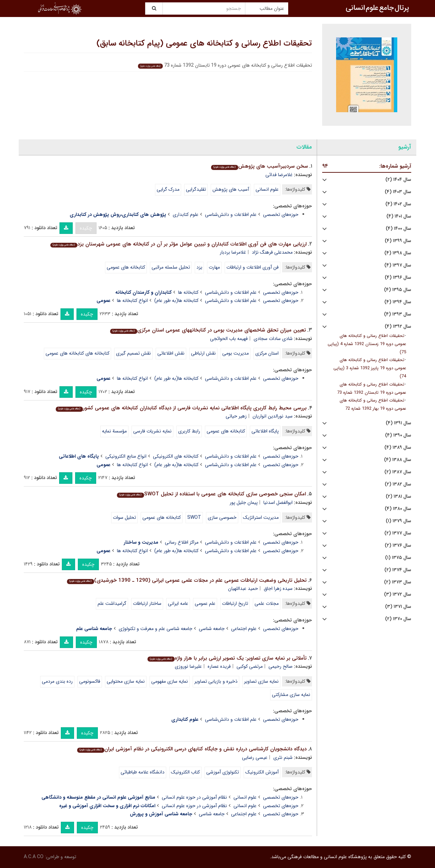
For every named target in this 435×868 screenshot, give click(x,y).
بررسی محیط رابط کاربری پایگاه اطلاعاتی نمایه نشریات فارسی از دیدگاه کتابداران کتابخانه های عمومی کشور (181, 408)
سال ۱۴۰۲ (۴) (398, 204)
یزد (199, 267)
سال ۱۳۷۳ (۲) (398, 582)
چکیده (86, 228)
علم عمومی (205, 603)
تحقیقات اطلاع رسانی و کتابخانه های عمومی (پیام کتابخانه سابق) (204, 44)
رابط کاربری (189, 431)
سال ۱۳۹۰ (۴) (398, 435)
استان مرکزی (267, 353)
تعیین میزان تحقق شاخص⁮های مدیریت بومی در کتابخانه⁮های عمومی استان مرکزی (208, 330)
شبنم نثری (283, 758)
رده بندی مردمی (57, 681)
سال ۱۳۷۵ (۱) (398, 558)
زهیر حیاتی (236, 416)
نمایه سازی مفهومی (170, 681)
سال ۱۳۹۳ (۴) (398, 314)
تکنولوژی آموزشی (223, 772)
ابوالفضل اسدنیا (278, 503)
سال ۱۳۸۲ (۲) (398, 484)
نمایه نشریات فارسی (152, 431)
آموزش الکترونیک (262, 772)
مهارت (214, 267)
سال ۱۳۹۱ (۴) (398, 423)
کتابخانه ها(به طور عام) (176, 301)
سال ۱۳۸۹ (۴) (398, 448)
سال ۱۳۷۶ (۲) (398, 546)
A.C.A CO (34, 857)
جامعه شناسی (212, 629)
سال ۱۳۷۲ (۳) (398, 594)
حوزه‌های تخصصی (281, 215)
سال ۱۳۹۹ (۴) (398, 241)
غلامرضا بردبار (233, 252)
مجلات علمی (267, 603)
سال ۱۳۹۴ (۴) (398, 302)
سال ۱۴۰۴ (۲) (398, 180)
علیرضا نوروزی (188, 666)
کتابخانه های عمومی (126, 267)
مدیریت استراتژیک (261, 517)
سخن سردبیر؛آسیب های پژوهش (259, 166)
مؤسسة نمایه (114, 431)
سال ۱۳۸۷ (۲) (398, 472)
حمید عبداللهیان (243, 589)
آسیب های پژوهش (231, 189)
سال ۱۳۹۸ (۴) (398, 253)
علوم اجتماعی (244, 629)
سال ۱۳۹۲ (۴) (398, 327)
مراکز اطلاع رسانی (182, 542)
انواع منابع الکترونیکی (126, 456)
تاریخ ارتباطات (235, 603)
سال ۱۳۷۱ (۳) (398, 607)
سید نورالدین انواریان (273, 416)
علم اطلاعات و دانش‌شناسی (231, 215)
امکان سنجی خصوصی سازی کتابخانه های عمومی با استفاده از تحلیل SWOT (211, 494)
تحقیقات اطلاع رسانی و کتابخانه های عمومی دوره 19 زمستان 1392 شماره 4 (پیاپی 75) (367, 344)
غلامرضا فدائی (279, 175)
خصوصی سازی (222, 517)
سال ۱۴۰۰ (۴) (398, 229)
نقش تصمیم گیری (133, 353)
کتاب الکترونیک (185, 772)
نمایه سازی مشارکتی (291, 695)
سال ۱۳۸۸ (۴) (398, 460)
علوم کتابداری (186, 215)
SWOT (194, 517)
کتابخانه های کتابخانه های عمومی (77, 353)
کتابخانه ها (188, 292)
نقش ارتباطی (203, 353)
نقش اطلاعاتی (171, 353)
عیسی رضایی (255, 758)
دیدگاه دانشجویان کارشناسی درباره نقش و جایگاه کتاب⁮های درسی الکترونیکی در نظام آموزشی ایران (192, 749)
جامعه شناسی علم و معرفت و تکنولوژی (155, 629)
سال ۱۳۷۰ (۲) (398, 619)
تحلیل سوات (124, 517)
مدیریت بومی (236, 353)
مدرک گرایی (168, 189)
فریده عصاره (219, 666)
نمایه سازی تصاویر (261, 681)
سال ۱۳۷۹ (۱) (398, 521)
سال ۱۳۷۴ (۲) (398, 570)
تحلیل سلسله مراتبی (171, 267)
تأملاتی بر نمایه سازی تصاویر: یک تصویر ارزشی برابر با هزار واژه (227, 658)
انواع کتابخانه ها (132, 301)
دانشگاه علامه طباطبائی (143, 772)
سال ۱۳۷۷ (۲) (398, 533)
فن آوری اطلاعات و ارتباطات (253, 267)
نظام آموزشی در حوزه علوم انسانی (194, 797)
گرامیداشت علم (112, 603)
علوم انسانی (267, 189)
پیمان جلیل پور (244, 503)
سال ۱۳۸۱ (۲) (398, 497)
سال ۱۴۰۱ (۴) (399, 216)
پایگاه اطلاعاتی (265, 431)
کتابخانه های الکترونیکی (176, 456)
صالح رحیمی (281, 666)
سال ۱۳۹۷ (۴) (398, 265)
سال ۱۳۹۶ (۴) (398, 278)
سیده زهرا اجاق (278, 589)
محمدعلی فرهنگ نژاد (272, 252)
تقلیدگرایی (196, 189)
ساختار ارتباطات (147, 603)
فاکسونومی (90, 681)
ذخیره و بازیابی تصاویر (216, 681)
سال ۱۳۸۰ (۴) (398, 509)
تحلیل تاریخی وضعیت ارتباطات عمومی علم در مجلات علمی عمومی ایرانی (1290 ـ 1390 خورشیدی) (187, 580)
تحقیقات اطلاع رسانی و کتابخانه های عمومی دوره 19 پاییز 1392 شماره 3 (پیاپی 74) (370, 368)
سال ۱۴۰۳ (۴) (398, 192)
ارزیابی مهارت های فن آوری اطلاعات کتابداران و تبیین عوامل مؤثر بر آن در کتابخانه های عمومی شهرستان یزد (178, 244)
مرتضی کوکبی (250, 666)
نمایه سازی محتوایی (126, 681)
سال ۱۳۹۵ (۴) (398, 290)
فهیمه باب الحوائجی (229, 339)
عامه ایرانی (178, 603)
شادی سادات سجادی (273, 339)
